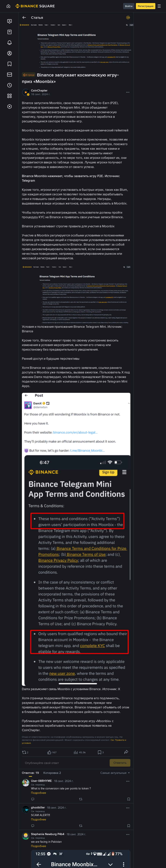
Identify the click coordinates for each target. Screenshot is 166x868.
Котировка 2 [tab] (52, 773)
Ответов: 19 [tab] (30, 773)
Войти (129, 6)
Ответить (120, 763)
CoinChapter (39, 91)
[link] (10, 21)
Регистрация (146, 6)
